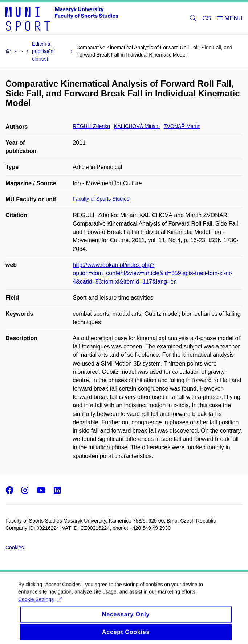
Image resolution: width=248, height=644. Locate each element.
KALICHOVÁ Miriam (137, 126)
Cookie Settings (40, 603)
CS (207, 18)
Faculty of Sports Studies (101, 199)
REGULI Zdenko (91, 126)
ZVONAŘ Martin (182, 126)
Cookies (15, 548)
